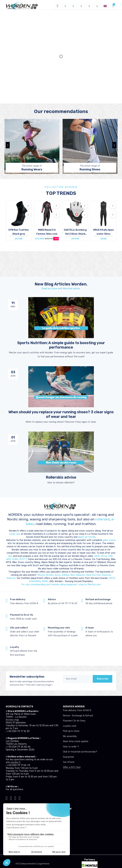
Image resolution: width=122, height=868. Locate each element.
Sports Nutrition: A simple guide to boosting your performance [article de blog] (61, 345)
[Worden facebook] (15, 798)
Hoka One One (93, 575)
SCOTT (23, 559)
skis (11, 556)
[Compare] (28, 215)
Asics (58, 575)
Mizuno (41, 575)
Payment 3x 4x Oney (74, 721)
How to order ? (71, 747)
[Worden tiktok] (7, 798)
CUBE (15, 559)
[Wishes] (81, 6)
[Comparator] (89, 6)
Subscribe (103, 679)
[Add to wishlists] (28, 206)
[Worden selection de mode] (97, 6)
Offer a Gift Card (72, 767)
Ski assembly (70, 736)
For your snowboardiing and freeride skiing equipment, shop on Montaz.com (61, 585)
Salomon (11, 578)
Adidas (65, 575)
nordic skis (15, 534)
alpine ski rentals (87, 537)
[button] (65, 6)
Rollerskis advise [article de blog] (61, 477)
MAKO (45, 581)
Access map (12, 720)
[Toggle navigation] (58, 6)
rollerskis (103, 519)
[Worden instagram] (11, 798)
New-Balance (77, 575)
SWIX (97, 556)
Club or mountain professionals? (80, 752)
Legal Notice (43, 864)
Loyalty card (70, 726)
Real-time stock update (76, 741)
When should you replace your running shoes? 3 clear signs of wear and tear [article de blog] (61, 414)
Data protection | (29, 864)
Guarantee (68, 757)
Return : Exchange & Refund (78, 716)
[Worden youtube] (20, 798)
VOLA (104, 556)
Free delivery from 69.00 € (77, 710)
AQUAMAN (35, 581)
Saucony (106, 575)
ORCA (112, 578)
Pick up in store (71, 731)
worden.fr (16, 762)
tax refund (69, 762)
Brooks (50, 575)
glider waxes (109, 540)
